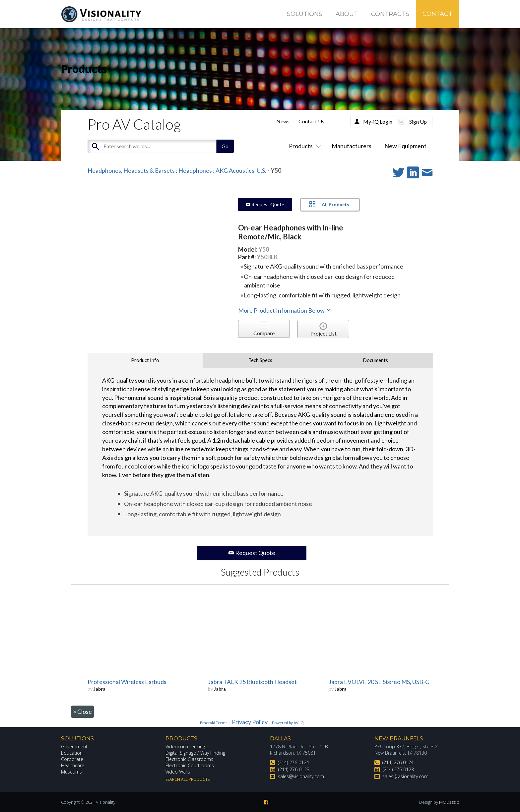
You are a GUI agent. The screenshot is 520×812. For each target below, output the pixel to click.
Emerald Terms (214, 723)
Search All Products (188, 779)
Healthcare (73, 765)
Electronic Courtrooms (190, 765)
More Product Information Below (285, 310)
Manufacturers (352, 146)
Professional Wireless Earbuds (127, 682)
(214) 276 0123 (294, 769)
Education (72, 753)
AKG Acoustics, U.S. (241, 170)
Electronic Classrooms (189, 759)
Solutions (305, 14)
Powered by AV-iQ (288, 723)
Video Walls (178, 772)
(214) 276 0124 (293, 762)
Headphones (195, 170)
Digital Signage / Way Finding (195, 753)
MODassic (449, 802)
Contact (437, 14)
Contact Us (311, 121)
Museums (71, 772)
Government (74, 747)
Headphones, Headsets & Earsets (131, 170)
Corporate (72, 759)
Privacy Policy (250, 722)
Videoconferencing (185, 747)
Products (304, 146)
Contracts (390, 14)
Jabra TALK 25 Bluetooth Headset (252, 682)
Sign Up (418, 122)
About (347, 14)
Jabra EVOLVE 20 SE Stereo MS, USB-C (379, 682)
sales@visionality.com (301, 776)
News (283, 121)
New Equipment (405, 146)
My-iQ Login (378, 122)
